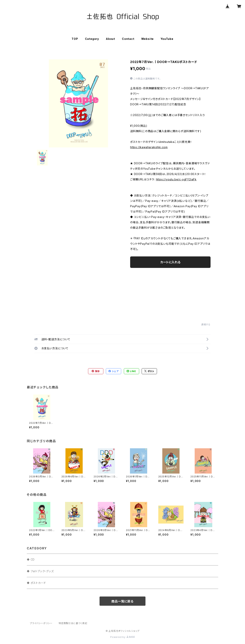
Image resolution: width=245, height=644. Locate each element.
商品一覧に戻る (122, 601)
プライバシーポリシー (41, 623)
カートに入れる (170, 262)
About (110, 39)
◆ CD (31, 559)
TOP (75, 39)
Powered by (122, 637)
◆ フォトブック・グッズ (40, 571)
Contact (128, 39)
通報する (206, 324)
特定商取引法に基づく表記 (73, 623)
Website (148, 39)
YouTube (167, 39)
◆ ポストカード (36, 583)
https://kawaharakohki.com (149, 147)
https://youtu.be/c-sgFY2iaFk (176, 179)
